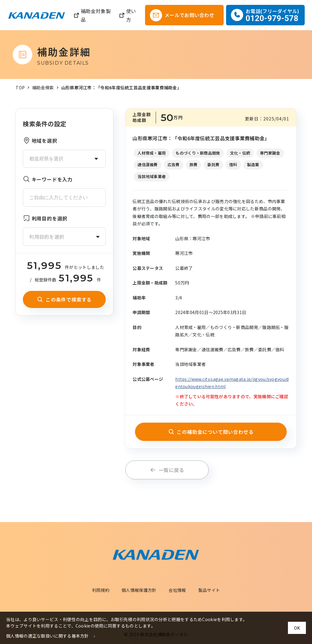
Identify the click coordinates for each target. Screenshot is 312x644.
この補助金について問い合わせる (211, 432)
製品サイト (209, 590)
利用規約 (101, 590)
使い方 (128, 15)
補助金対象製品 (92, 15)
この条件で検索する (64, 299)
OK (297, 628)
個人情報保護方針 (139, 590)
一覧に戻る (167, 470)
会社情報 (177, 590)
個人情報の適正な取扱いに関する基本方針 (48, 636)
